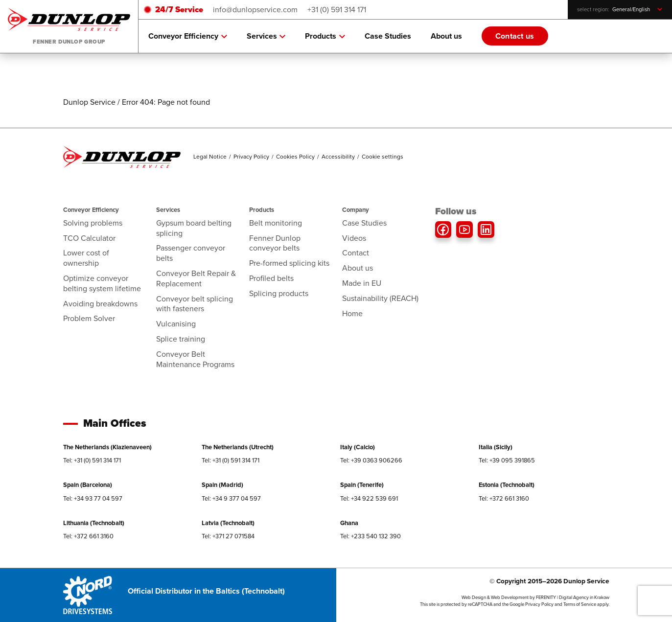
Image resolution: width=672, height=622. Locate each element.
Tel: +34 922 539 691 (369, 498)
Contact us (515, 36)
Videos (354, 238)
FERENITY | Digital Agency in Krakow (573, 598)
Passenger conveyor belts (191, 253)
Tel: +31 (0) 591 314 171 (92, 460)
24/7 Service (179, 10)
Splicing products (279, 293)
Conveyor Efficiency (188, 36)
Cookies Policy (295, 157)
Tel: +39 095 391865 (507, 460)
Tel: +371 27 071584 (228, 536)
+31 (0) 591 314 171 (337, 10)
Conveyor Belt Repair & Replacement (196, 278)
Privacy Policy (251, 157)
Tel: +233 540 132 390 (371, 536)
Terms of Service (580, 604)
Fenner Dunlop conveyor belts (275, 243)
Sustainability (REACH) (380, 298)
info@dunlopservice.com (255, 10)
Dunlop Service (89, 102)
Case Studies (388, 36)
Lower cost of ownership (86, 258)
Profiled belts (271, 278)
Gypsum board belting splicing (194, 228)
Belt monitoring (276, 223)
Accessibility (338, 157)
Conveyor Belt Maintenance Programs (195, 359)
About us (446, 36)
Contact (356, 253)
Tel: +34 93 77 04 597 (93, 498)
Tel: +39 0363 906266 (371, 460)
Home (352, 313)
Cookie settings (382, 157)
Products (325, 36)
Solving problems (93, 223)
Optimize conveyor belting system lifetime (102, 283)
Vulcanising (176, 324)
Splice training (181, 339)
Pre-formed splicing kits (289, 263)
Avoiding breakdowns (100, 304)
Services (266, 36)
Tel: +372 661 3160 (504, 498)
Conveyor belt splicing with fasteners (195, 304)
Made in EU (362, 283)
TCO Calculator (89, 238)
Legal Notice (210, 157)
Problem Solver (89, 318)
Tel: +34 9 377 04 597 (231, 498)
